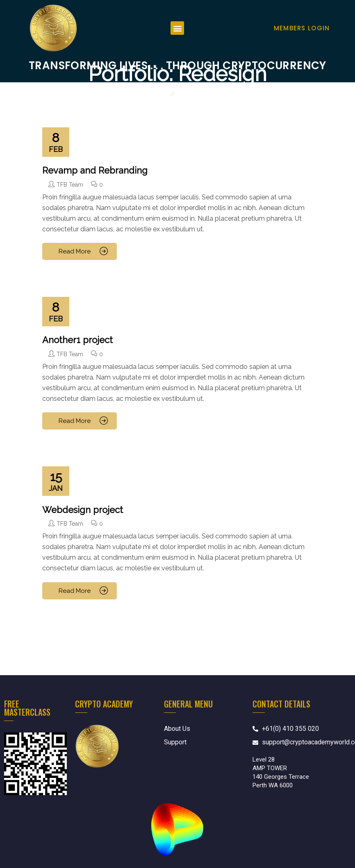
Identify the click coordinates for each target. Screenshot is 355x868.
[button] (177, 28)
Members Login (302, 28)
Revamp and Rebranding (95, 170)
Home (159, 94)
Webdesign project (83, 510)
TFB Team (70, 185)
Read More (75, 251)
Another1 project (77, 340)
